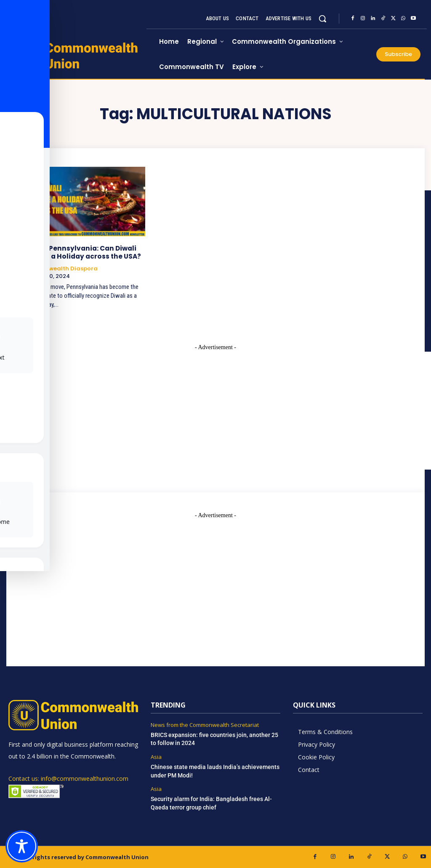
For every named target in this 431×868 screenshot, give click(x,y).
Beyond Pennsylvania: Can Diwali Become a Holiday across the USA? (79, 252)
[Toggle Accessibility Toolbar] (22, 846)
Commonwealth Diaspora (59, 268)
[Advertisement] (215, 578)
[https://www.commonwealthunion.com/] (77, 55)
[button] (322, 19)
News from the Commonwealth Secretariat (205, 725)
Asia (156, 757)
